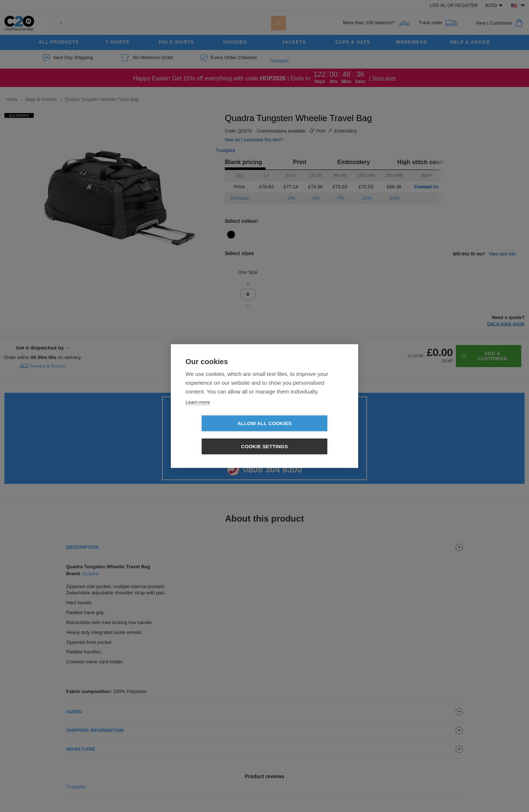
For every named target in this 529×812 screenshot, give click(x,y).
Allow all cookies (222, 435)
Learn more (198, 414)
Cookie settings (307, 435)
